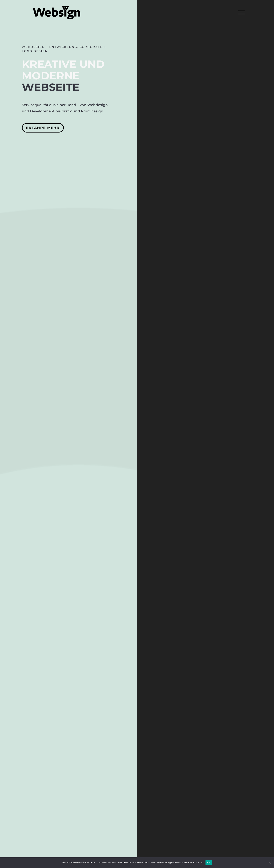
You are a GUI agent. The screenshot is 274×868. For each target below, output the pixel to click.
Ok (209, 862)
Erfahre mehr (43, 128)
